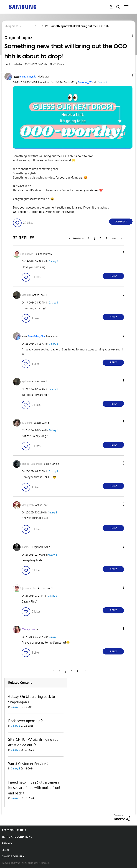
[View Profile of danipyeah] (28, 505)
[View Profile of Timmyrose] (28, 629)
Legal (6, 850)
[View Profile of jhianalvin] (28, 254)
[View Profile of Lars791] (26, 547)
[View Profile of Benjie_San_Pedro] (32, 464)
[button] (126, 76)
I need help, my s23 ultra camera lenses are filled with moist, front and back (34, 788)
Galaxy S (102, 82)
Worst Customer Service (27, 764)
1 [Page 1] (89, 238)
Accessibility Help (14, 830)
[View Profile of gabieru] (26, 295)
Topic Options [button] (126, 35)
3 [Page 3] (100, 238)
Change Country (13, 856)
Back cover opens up (24, 721)
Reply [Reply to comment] (113, 276)
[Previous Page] (77, 238)
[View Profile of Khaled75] (27, 423)
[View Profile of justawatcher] (29, 588)
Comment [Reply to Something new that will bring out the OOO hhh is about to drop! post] (121, 222)
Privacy (7, 843)
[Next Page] (117, 238)
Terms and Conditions (17, 837)
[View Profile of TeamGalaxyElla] (28, 77)
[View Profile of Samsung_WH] (86, 82)
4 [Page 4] (106, 238)
